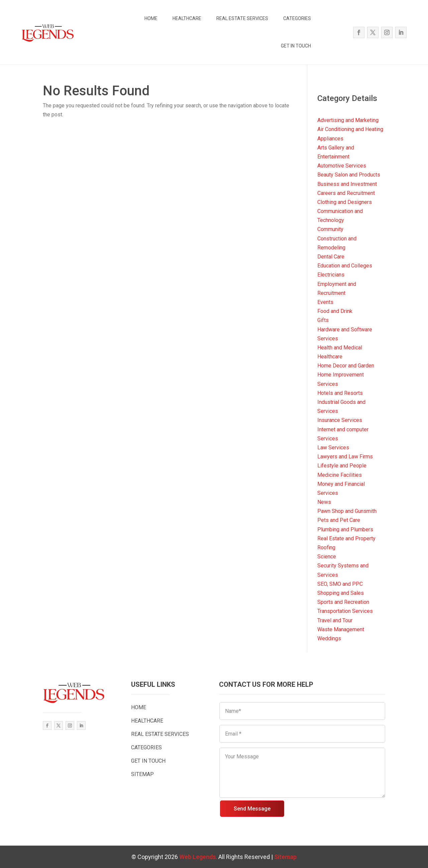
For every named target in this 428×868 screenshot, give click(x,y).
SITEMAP (142, 774)
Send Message (252, 809)
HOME (151, 18)
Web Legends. (199, 857)
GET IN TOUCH (296, 46)
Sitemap (285, 857)
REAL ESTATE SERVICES (242, 18)
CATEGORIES (297, 18)
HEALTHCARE (187, 18)
